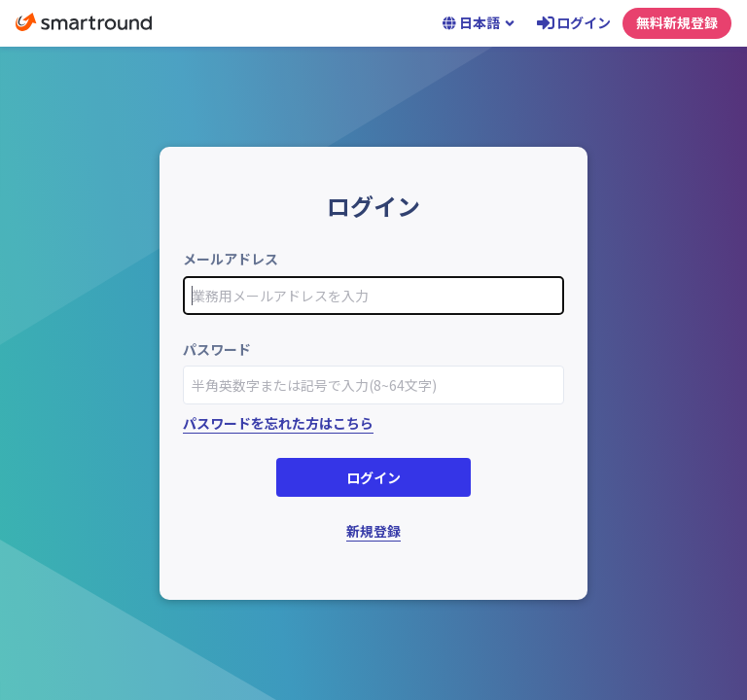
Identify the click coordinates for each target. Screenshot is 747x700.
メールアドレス (231, 259)
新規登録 (373, 531)
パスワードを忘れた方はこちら (278, 423)
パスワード (217, 349)
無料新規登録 (677, 22)
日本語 (480, 23)
